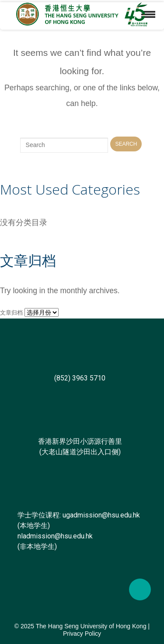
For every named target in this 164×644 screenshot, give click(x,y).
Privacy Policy (82, 634)
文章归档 (11, 313)
